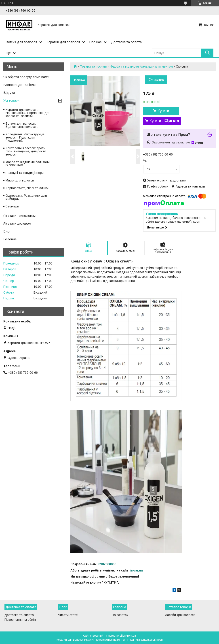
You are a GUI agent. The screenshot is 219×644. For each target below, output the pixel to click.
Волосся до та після (19, 85)
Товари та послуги (94, 66)
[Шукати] (207, 53)
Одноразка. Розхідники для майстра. (26, 197)
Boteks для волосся (21, 42)
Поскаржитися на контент (111, 640)
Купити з (164, 121)
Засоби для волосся (180, 615)
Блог (7, 231)
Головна (10, 239)
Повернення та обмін (20, 620)
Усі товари (11, 100)
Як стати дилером (17, 223)
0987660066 (107, 564)
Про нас (96, 42)
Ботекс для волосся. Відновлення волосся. (22, 125)
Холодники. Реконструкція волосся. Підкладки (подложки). (25, 137)
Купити (163, 111)
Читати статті (68, 615)
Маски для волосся (20, 180)
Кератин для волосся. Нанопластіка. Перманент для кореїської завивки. (28, 113)
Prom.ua (131, 636)
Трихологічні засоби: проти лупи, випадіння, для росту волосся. (26, 151)
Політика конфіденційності (146, 640)
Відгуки (9, 93)
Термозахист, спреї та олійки (27, 188)
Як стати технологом (19, 216)
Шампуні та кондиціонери (25, 173)
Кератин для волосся (63, 42)
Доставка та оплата (126, 42)
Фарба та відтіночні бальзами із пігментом (142, 66)
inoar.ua (137, 570)
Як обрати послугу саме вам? (26, 77)
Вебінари (12, 206)
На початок (120, 615)
